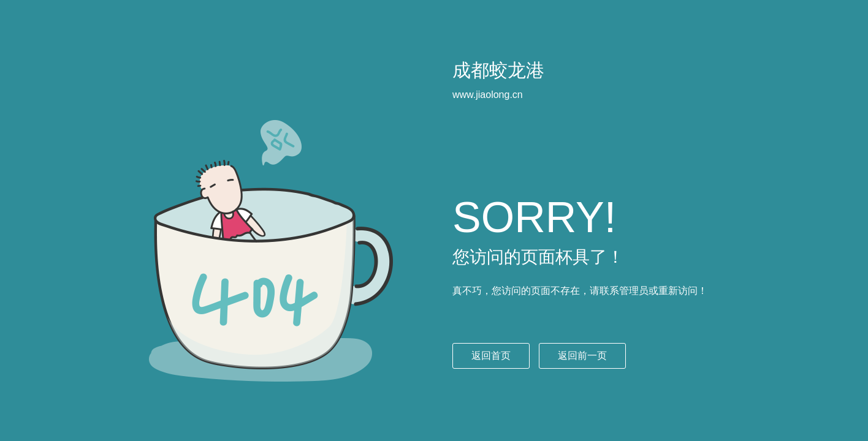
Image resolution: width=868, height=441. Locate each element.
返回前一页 (582, 356)
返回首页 (491, 356)
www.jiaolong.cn (488, 95)
